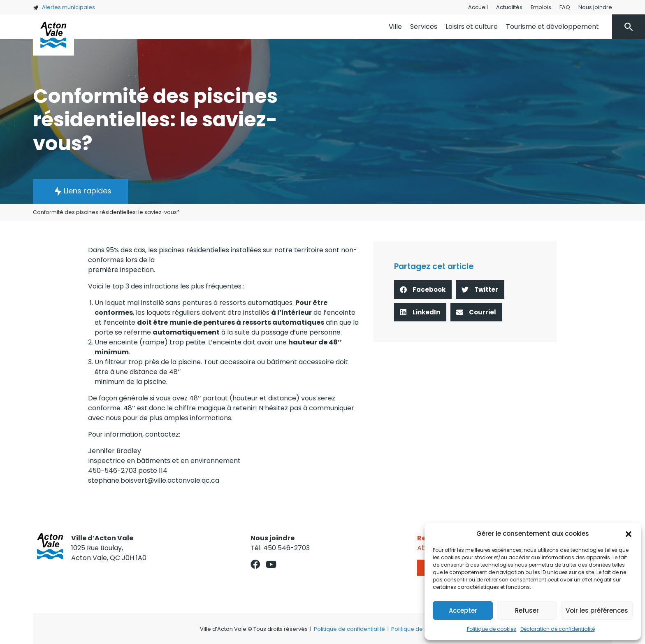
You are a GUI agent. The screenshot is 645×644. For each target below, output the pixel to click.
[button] (629, 534)
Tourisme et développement (552, 27)
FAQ (565, 7)
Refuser (527, 610)
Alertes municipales (64, 7)
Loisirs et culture (472, 27)
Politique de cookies (492, 629)
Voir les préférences (597, 610)
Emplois (541, 7)
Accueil (478, 7)
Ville (395, 27)
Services (424, 27)
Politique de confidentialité (349, 629)
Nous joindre (595, 7)
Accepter (463, 610)
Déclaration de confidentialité (558, 629)
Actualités (509, 7)
